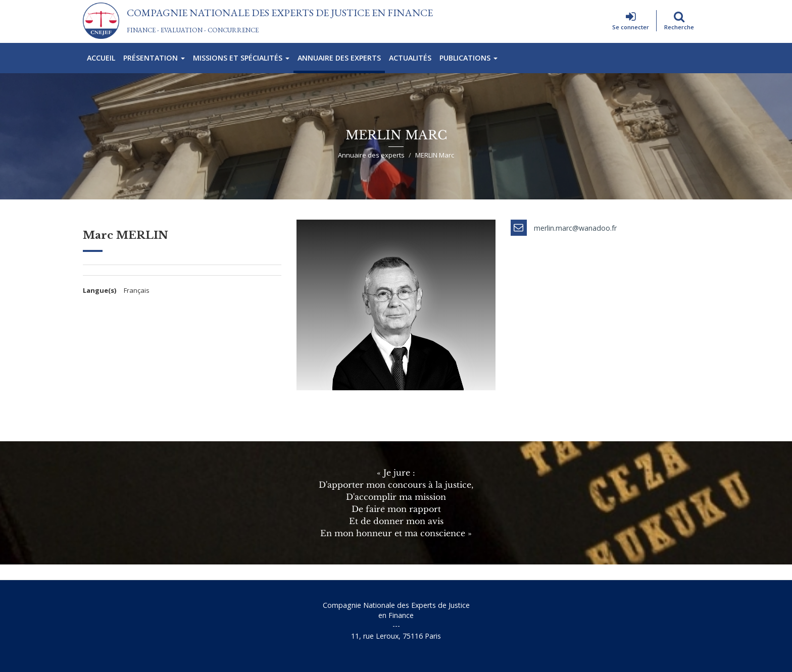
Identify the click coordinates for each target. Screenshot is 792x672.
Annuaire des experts (339, 58)
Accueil (101, 58)
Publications (468, 58)
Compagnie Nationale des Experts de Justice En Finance (280, 13)
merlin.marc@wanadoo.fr (575, 228)
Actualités (410, 58)
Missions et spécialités (241, 58)
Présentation (154, 58)
